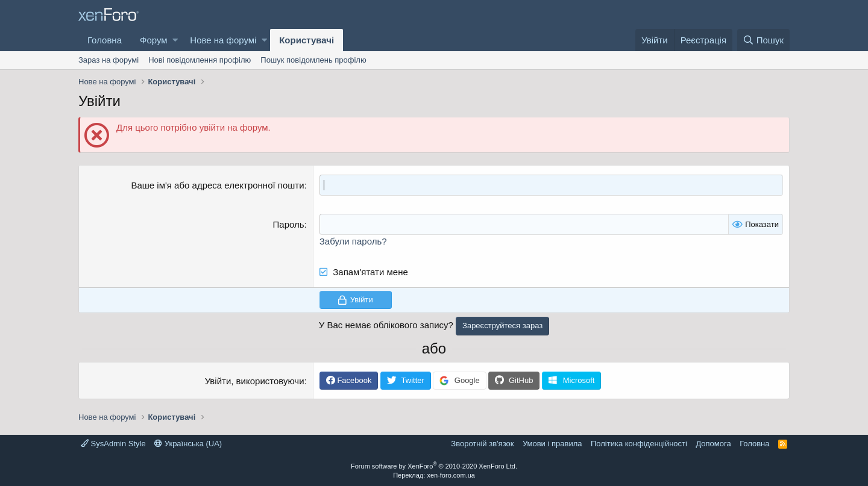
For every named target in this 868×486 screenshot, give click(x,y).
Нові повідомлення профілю (200, 60)
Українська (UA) (188, 444)
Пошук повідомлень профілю (313, 60)
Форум (154, 40)
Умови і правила (552, 444)
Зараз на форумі (108, 60)
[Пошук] (763, 40)
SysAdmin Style (113, 444)
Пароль (289, 224)
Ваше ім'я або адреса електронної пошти (217, 185)
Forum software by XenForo (434, 466)
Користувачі (307, 40)
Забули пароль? (353, 241)
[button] (175, 40)
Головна (105, 40)
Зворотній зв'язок (482, 444)
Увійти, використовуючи (255, 381)
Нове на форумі (223, 40)
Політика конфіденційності (639, 444)
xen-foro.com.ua (451, 475)
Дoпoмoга (713, 444)
